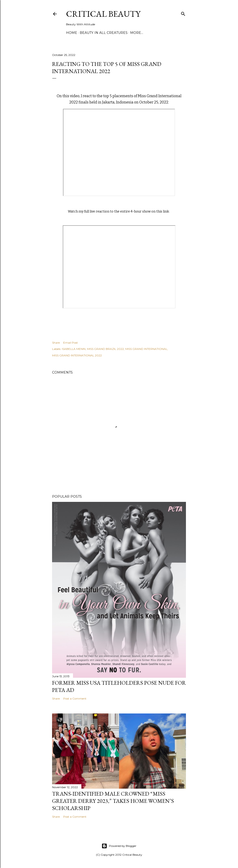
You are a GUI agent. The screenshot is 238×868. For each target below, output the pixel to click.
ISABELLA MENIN (74, 349)
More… (137, 33)
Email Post (71, 343)
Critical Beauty (103, 14)
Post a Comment (75, 699)
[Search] (183, 13)
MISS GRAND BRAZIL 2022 (105, 349)
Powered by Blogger (119, 846)
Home (72, 33)
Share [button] (56, 343)
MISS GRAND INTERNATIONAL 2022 (77, 355)
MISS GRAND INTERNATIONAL (146, 349)
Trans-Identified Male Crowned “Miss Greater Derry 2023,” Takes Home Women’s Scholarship (113, 801)
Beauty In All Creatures (104, 33)
